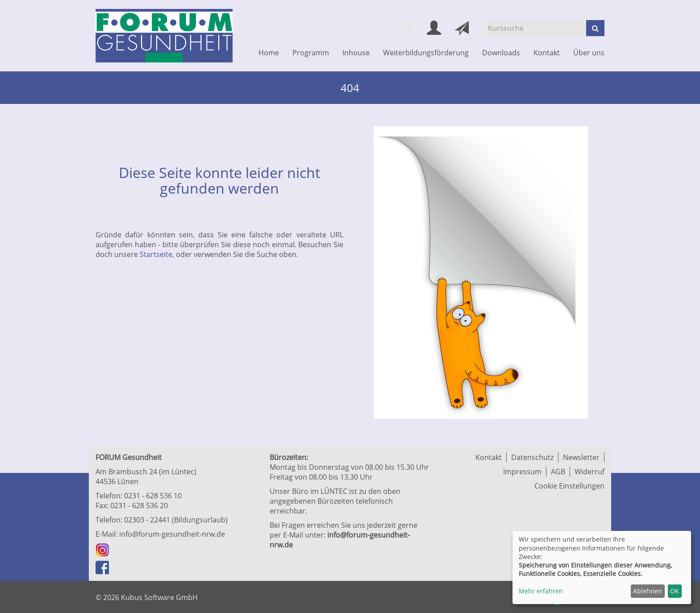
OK (675, 591)
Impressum (522, 472)
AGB (558, 472)
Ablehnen (648, 591)
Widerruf (590, 472)
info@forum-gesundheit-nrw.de (172, 534)
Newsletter (581, 457)
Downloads (501, 53)
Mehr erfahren (541, 591)
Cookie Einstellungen (569, 486)
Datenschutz (532, 457)
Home (269, 53)
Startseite (156, 254)
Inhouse (356, 53)
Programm (311, 53)
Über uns (589, 53)
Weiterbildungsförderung (426, 53)
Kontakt (547, 53)
